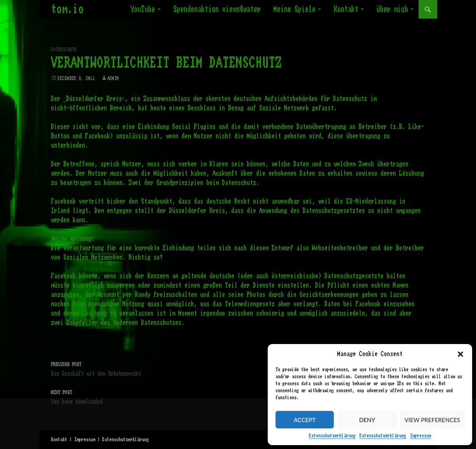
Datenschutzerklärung (332, 436)
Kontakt (346, 9)
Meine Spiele (295, 9)
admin (113, 79)
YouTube (143, 9)
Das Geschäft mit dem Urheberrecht (238, 368)
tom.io (67, 9)
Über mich (392, 9)
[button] (460, 354)
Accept (305, 420)
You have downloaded (238, 396)
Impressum (420, 436)
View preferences (432, 420)
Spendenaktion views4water (217, 9)
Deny (367, 420)
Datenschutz (64, 50)
